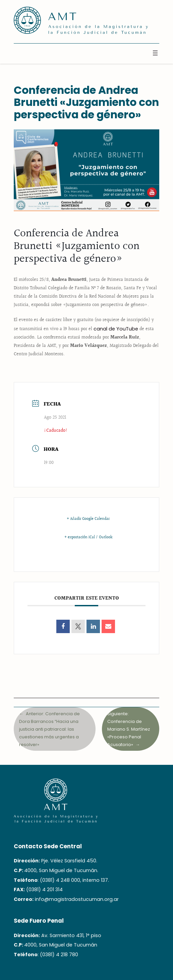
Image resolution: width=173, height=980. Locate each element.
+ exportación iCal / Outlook (88, 538)
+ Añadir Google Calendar (88, 519)
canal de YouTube (116, 329)
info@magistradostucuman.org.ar (77, 899)
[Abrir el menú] (155, 53)
